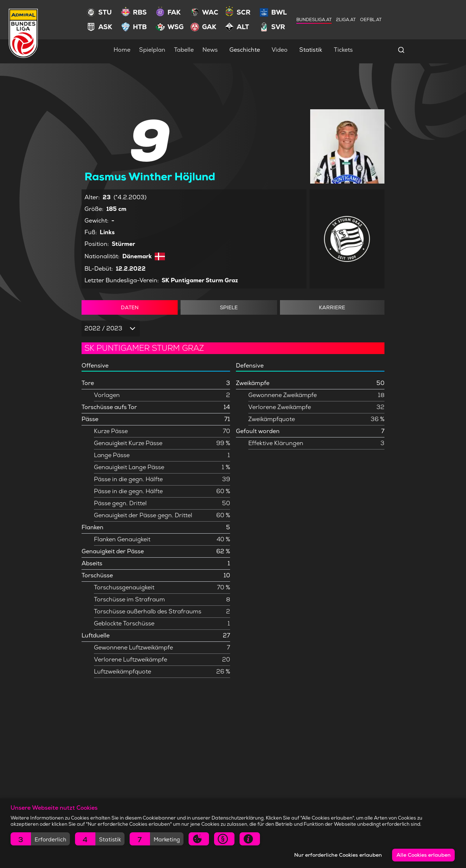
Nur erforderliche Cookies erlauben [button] (338, 855)
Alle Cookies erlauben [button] (424, 855)
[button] (40, 839)
